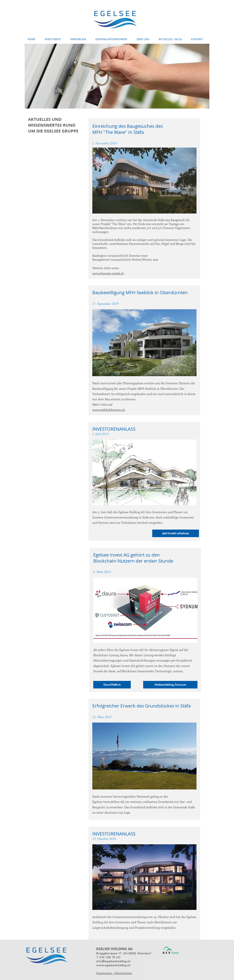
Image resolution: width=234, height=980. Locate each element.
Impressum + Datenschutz (114, 973)
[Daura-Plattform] (112, 685)
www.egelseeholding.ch (113, 965)
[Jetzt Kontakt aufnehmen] (176, 533)
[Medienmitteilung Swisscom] (170, 685)
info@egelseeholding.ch (113, 961)
